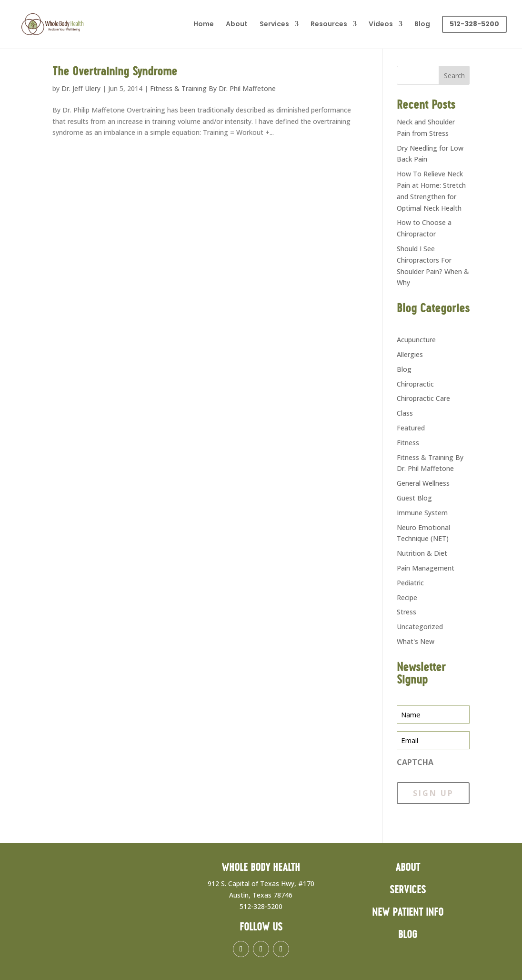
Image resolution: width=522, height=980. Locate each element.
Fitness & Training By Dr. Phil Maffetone (213, 88)
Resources (329, 25)
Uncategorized (420, 627)
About (237, 25)
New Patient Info (408, 913)
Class (405, 413)
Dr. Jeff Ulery (81, 88)
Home (204, 25)
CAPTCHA (415, 762)
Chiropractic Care (423, 398)
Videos (381, 25)
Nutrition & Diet (422, 553)
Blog (422, 25)
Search (454, 76)
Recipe (407, 597)
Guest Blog (414, 498)
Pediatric (410, 583)
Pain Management (426, 568)
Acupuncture (416, 340)
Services (274, 25)
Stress (407, 612)
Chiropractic (415, 384)
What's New (416, 641)
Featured (411, 428)
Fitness (408, 443)
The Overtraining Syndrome (115, 72)
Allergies (410, 354)
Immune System (422, 513)
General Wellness (423, 483)
